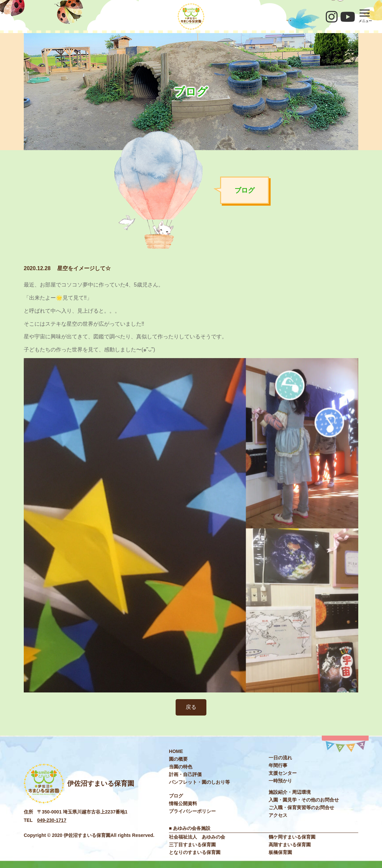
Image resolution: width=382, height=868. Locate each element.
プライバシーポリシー (192, 811)
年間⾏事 (278, 765)
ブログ (176, 796)
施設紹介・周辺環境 (290, 792)
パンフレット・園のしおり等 (199, 782)
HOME (176, 751)
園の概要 (178, 759)
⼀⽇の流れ (280, 758)
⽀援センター (283, 773)
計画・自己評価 (185, 774)
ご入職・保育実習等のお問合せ (301, 807)
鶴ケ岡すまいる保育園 (292, 837)
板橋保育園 (280, 852)
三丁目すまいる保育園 (192, 845)
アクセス (278, 815)
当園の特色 (181, 767)
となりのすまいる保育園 (195, 852)
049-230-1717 (52, 820)
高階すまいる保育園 (290, 845)
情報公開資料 (183, 803)
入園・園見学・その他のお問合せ (304, 800)
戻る (191, 707)
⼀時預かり (280, 781)
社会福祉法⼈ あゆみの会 (197, 837)
